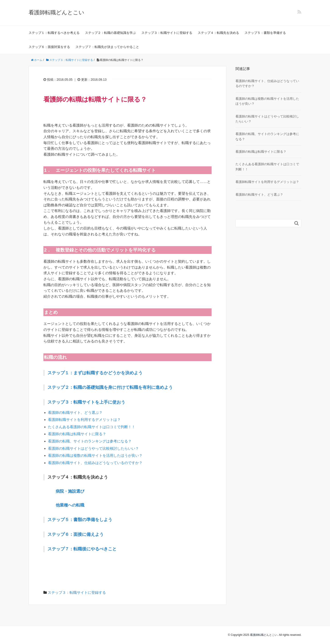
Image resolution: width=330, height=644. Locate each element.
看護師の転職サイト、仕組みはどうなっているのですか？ (95, 463)
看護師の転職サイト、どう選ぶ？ (75, 413)
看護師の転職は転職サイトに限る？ (77, 434)
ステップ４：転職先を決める (218, 33)
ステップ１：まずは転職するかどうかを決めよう (95, 373)
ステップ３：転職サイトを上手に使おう (86, 402)
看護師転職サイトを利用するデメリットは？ (84, 420)
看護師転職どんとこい (56, 12)
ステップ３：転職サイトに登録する (167, 33)
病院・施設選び (70, 491)
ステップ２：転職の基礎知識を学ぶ (110, 33)
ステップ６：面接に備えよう (76, 534)
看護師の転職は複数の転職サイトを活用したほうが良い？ (95, 456)
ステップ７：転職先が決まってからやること (107, 47)
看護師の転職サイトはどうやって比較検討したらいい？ (93, 448)
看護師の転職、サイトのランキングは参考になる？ (90, 441)
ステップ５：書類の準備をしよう (80, 520)
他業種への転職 (70, 505)
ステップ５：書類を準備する (265, 33)
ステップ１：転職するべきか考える (54, 33)
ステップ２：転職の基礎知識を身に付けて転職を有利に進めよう (110, 387)
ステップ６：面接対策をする (49, 47)
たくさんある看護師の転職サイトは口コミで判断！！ (92, 427)
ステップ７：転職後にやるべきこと (82, 549)
